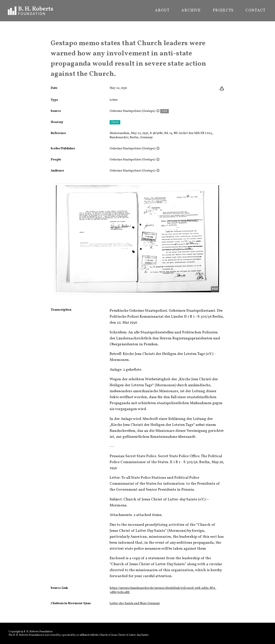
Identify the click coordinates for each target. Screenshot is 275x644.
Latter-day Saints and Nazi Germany (135, 603)
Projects (223, 11)
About (162, 11)
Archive (191, 11)
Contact (256, 11)
